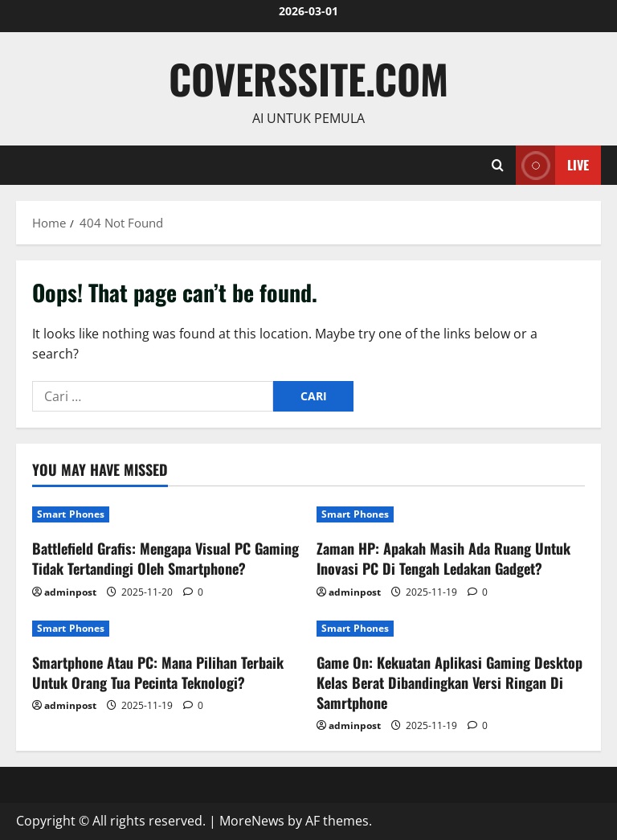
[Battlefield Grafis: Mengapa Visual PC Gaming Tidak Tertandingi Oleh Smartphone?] (166, 514)
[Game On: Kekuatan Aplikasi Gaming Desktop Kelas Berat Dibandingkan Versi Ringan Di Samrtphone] (451, 629)
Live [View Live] (552, 165)
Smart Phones (71, 514)
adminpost (70, 592)
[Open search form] (498, 165)
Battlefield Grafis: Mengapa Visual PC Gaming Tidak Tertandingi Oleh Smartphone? (165, 558)
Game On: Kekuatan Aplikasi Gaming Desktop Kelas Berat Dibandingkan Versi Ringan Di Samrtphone (449, 682)
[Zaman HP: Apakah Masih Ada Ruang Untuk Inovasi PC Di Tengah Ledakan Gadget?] (451, 514)
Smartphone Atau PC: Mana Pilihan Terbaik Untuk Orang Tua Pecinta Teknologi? (158, 672)
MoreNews (252, 821)
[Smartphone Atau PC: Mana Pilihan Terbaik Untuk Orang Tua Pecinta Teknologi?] (166, 629)
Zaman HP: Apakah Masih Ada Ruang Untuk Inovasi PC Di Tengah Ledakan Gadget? (443, 558)
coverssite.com (308, 78)
